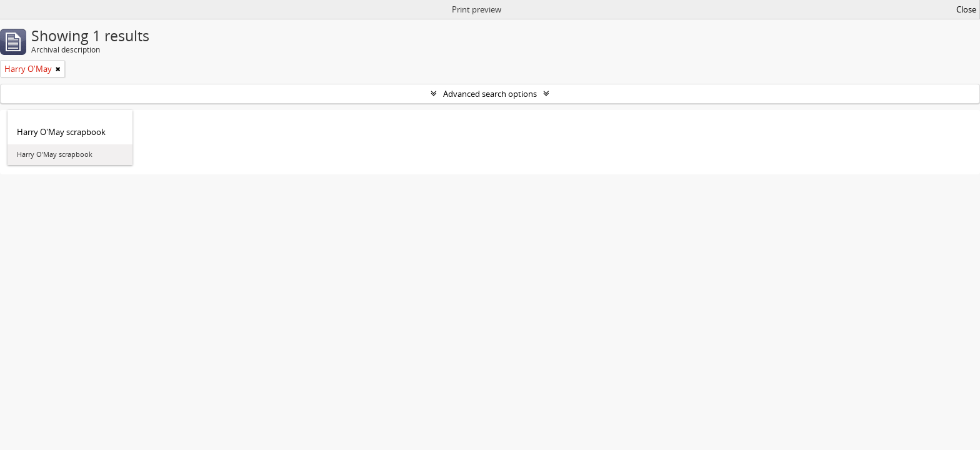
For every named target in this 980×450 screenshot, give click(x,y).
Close (966, 9)
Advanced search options (490, 94)
